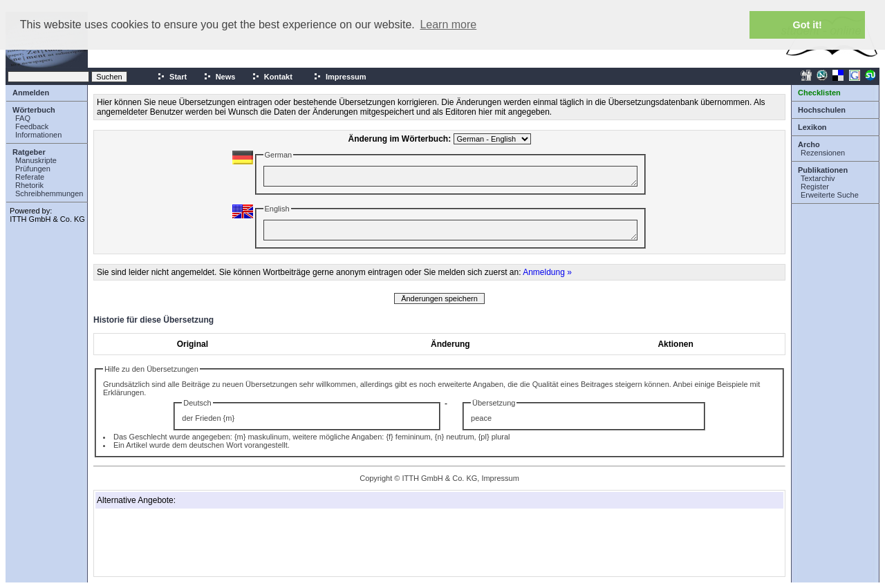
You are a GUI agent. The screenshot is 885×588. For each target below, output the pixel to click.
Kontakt (272, 77)
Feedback (32, 126)
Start (172, 77)
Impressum (340, 77)
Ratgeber (29, 152)
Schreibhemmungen (49, 193)
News (220, 77)
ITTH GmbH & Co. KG (47, 219)
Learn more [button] (448, 25)
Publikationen (823, 170)
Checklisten (819, 93)
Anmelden (31, 93)
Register (815, 187)
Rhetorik (29, 185)
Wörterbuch (34, 110)
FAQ (23, 118)
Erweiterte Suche (830, 195)
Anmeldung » (547, 272)
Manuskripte (36, 160)
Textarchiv (818, 178)
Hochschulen (822, 110)
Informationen (38, 135)
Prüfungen (33, 169)
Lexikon (812, 127)
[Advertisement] (166, 542)
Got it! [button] (808, 25)
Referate (30, 177)
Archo (809, 144)
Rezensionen (823, 153)
